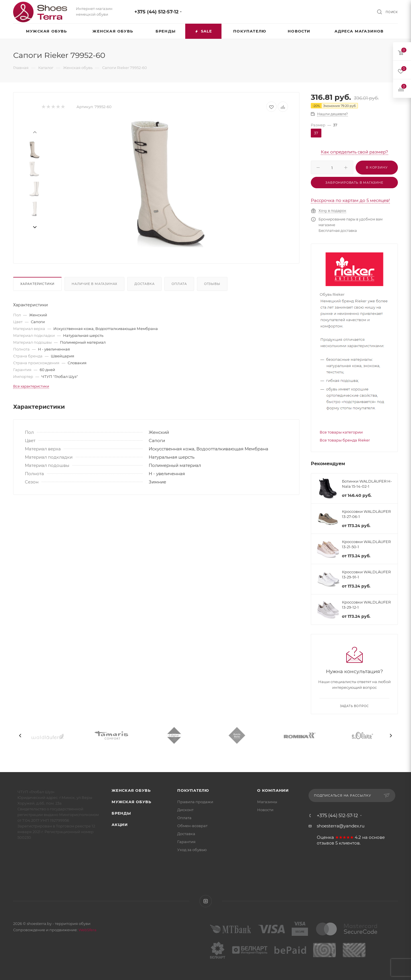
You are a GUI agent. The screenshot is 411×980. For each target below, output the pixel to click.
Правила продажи (195, 802)
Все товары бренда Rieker (345, 440)
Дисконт (185, 810)
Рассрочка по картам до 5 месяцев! (350, 200)
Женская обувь (131, 790)
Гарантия (186, 842)
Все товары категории (341, 432)
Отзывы (212, 284)
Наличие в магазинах (94, 284)
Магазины (267, 802)
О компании (273, 790)
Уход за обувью (192, 850)
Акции (120, 825)
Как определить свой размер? (354, 152)
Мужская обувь (131, 802)
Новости (265, 810)
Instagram (206, 901)
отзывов (326, 843)
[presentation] (35, 132)
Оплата (179, 284)
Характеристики (37, 284)
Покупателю (193, 790)
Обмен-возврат (192, 826)
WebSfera (87, 930)
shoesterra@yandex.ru (341, 826)
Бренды (121, 813)
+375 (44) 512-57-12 (156, 12)
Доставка (144, 284)
